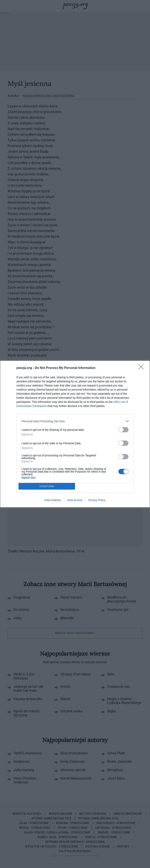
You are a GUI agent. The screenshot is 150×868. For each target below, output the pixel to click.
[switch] (123, 430)
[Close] (142, 368)
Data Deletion (53, 500)
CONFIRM (47, 486)
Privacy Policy (97, 500)
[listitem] (75, 421)
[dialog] (75, 434)
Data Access (75, 500)
